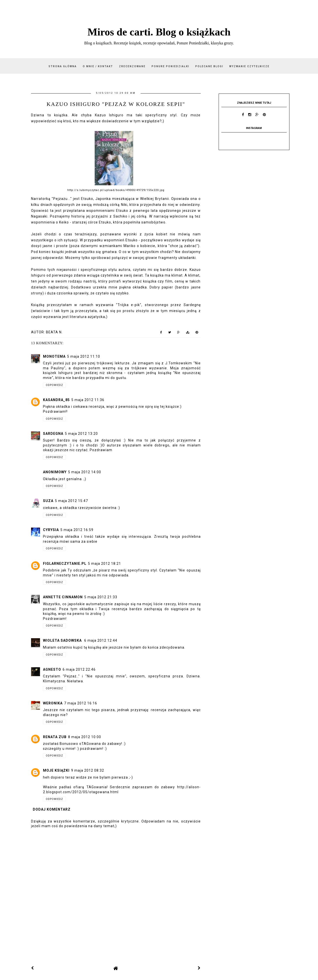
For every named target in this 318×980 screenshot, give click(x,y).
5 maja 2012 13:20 (81, 434)
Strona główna (63, 66)
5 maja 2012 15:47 (71, 501)
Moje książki (56, 770)
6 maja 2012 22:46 (79, 669)
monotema (54, 356)
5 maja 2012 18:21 (104, 564)
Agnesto (52, 669)
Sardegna (53, 434)
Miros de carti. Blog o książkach (159, 32)
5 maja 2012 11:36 (88, 400)
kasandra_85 (56, 400)
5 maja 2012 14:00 (85, 472)
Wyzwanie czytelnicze (249, 66)
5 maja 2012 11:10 (84, 356)
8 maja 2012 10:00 (85, 737)
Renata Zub (55, 737)
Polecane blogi (209, 66)
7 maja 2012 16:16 (81, 703)
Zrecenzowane (132, 66)
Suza (48, 501)
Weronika (53, 703)
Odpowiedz (54, 385)
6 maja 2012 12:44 (101, 640)
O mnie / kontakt (98, 66)
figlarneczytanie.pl (65, 564)
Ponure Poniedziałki (170, 66)
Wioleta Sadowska (63, 640)
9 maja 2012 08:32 (88, 770)
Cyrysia (51, 530)
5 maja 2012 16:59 (77, 530)
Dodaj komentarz (52, 809)
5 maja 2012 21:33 (101, 597)
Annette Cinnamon (63, 597)
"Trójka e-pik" (129, 305)
